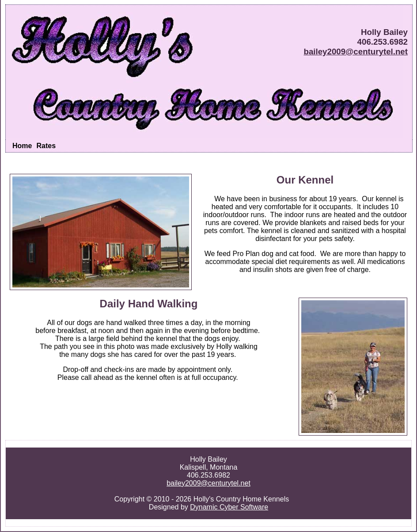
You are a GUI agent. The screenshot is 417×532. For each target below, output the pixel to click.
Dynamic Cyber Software (229, 507)
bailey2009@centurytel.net (356, 52)
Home (22, 146)
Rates (46, 146)
